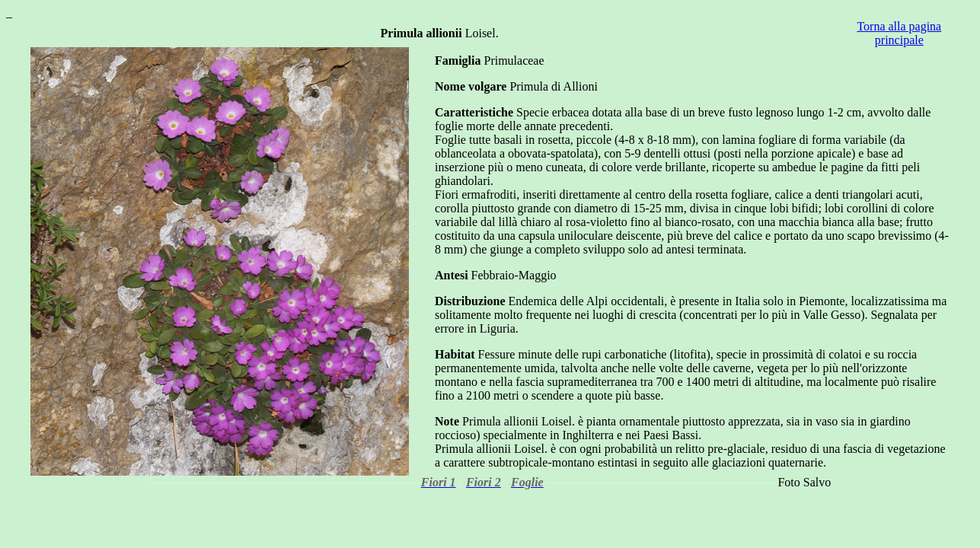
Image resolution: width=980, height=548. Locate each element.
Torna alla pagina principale (899, 33)
